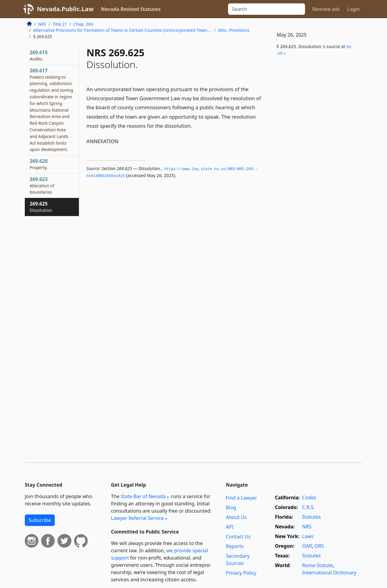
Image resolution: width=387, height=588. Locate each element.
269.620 (39, 164)
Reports (235, 546)
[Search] (267, 9)
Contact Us (238, 537)
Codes (309, 498)
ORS (319, 546)
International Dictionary (329, 573)
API (230, 527)
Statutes (311, 517)
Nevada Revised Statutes (131, 9)
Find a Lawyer (241, 498)
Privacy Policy (241, 573)
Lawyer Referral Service (137, 518)
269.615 (39, 55)
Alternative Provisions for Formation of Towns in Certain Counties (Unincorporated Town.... (122, 30)
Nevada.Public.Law (65, 9)
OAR (307, 546)
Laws (308, 536)
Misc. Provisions (234, 30)
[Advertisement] (317, 161)
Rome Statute (317, 565)
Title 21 (60, 24)
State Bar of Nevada (143, 496)
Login (353, 9)
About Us (236, 517)
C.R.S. (308, 507)
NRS (42, 24)
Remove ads (326, 9)
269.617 (51, 110)
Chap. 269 (83, 24)
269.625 (41, 207)
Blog (231, 508)
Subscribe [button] (40, 520)
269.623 (42, 186)
